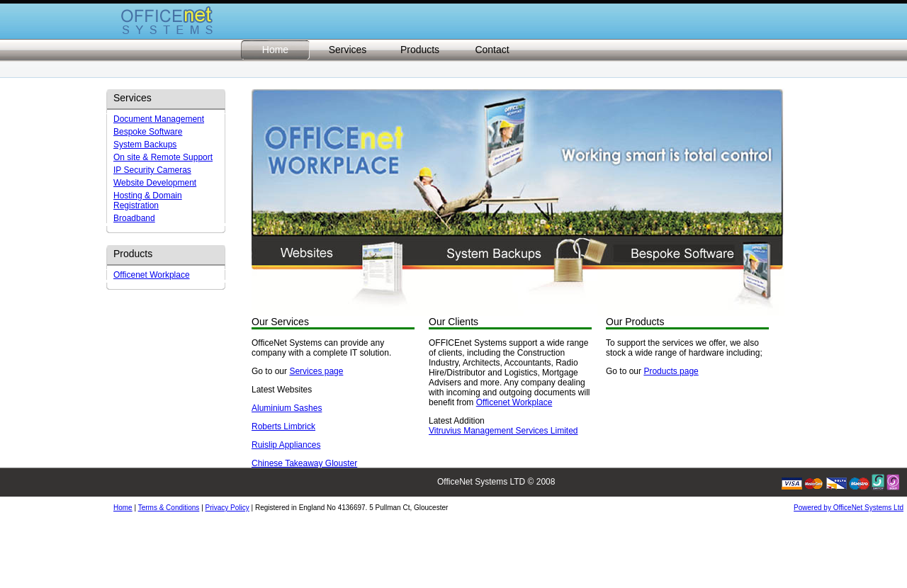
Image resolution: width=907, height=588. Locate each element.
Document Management (159, 119)
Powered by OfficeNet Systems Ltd (849, 508)
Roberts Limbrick (283, 426)
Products (420, 50)
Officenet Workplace (152, 275)
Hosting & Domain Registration (148, 200)
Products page (671, 371)
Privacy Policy (227, 508)
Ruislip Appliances (286, 445)
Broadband (134, 218)
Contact (492, 50)
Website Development (155, 183)
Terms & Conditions (169, 508)
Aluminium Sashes (287, 408)
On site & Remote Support (163, 157)
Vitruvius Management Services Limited (503, 431)
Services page (316, 371)
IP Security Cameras (152, 170)
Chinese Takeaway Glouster (304, 463)
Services (348, 50)
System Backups (145, 145)
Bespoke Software (148, 132)
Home (275, 50)
